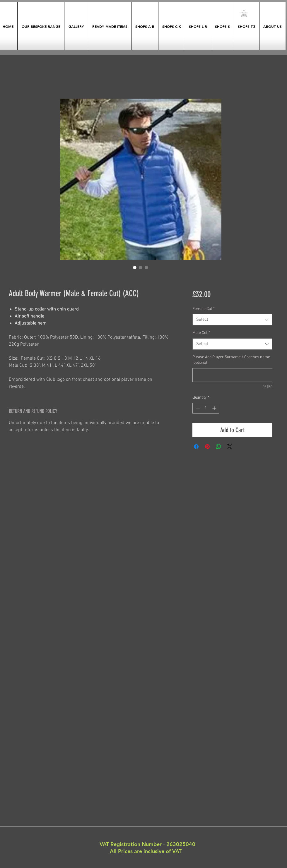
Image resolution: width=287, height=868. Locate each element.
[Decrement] (197, 408)
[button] (248, 13)
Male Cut (201, 333)
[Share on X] (230, 447)
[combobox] (232, 320)
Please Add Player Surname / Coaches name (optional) (231, 360)
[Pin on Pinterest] (207, 447)
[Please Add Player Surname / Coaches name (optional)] (232, 375)
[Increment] (215, 408)
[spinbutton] (206, 408)
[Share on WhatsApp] (218, 447)
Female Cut (204, 309)
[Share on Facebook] (196, 447)
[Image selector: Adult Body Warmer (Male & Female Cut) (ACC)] (135, 267)
